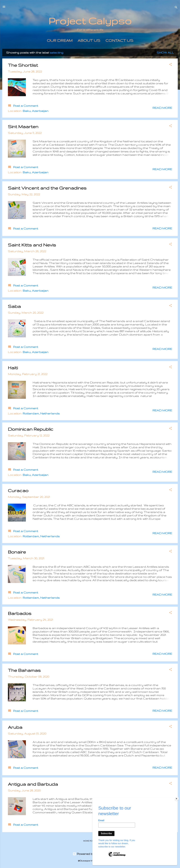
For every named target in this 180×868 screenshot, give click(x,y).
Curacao (18, 491)
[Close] (176, 802)
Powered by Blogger (90, 854)
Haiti (13, 368)
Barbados (20, 613)
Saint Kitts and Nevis (32, 245)
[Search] (176, 8)
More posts (90, 841)
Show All (165, 53)
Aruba (15, 727)
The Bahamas (24, 670)
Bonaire (17, 552)
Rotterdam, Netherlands (41, 413)
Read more (162, 108)
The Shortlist (23, 65)
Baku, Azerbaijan (36, 111)
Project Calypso (90, 21)
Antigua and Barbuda (33, 784)
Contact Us (119, 40)
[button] (170, 65)
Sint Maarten (23, 127)
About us (89, 40)
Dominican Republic (31, 429)
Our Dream (60, 40)
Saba (14, 306)
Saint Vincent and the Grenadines (47, 188)
